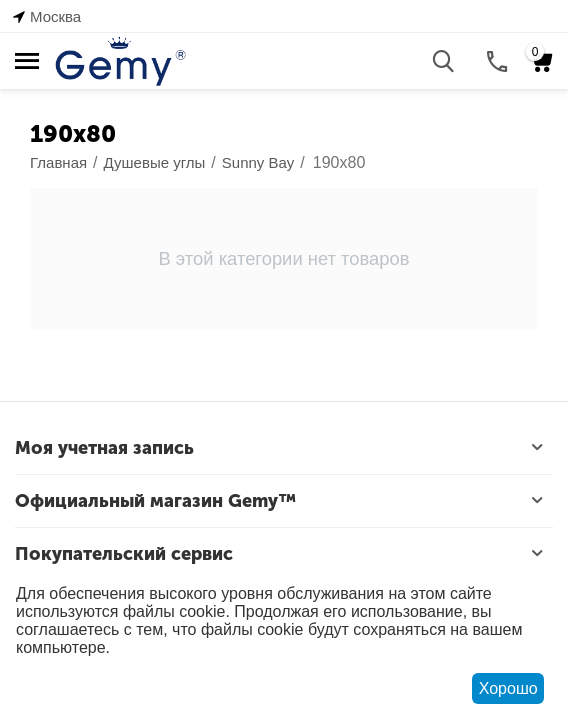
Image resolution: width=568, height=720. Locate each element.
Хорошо (508, 688)
